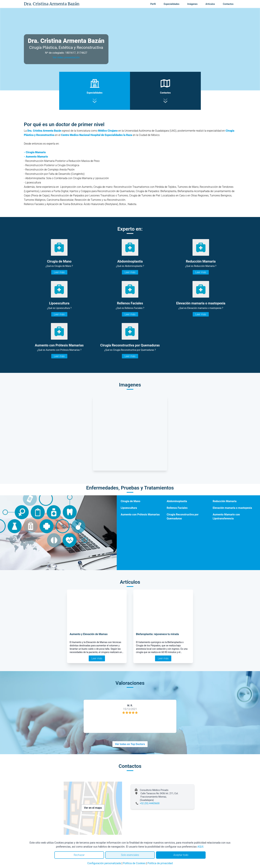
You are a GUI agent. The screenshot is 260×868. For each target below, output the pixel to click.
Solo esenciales (130, 855)
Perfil (153, 4)
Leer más (59, 272)
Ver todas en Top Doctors (130, 744)
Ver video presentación (66, 57)
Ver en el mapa (93, 808)
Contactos (228, 4)
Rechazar (79, 855)
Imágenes (193, 4)
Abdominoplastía (177, 501)
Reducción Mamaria (225, 501)
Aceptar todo (181, 855)
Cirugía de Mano (130, 501)
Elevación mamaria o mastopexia (232, 508)
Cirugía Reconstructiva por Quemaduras (183, 516)
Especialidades (172, 4)
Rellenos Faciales (177, 508)
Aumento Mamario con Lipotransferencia (226, 516)
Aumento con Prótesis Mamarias (140, 515)
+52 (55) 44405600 (150, 803)
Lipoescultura (129, 508)
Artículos (210, 4)
